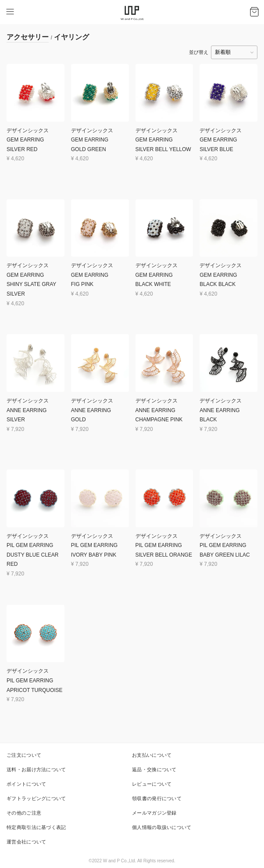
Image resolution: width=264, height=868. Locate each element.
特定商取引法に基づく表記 (36, 827)
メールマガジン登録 (154, 813)
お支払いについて (152, 755)
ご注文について (24, 755)
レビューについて (152, 784)
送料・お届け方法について (36, 769)
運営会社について (26, 842)
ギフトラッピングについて (36, 798)
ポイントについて (26, 784)
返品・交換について (154, 769)
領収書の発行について (157, 798)
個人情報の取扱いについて (162, 827)
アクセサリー (28, 37)
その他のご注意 (24, 813)
